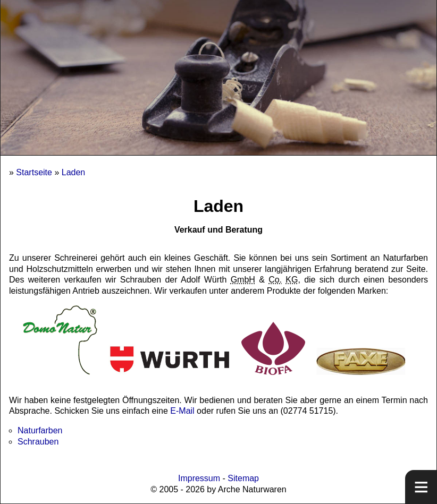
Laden (74, 172)
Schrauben (38, 442)
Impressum (199, 478)
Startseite (34, 172)
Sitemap (243, 478)
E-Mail (182, 411)
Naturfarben (40, 430)
